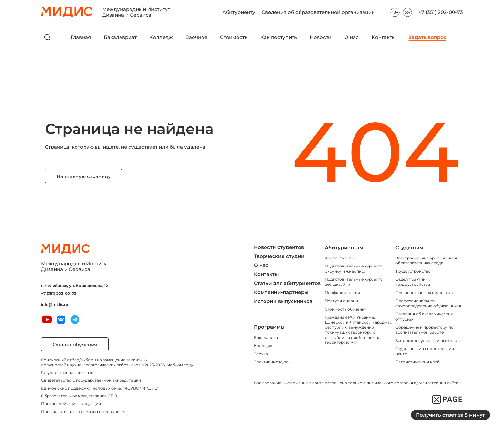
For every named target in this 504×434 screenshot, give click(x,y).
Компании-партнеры (281, 292)
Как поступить (279, 37)
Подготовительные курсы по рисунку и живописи (354, 269)
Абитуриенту (239, 11)
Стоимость (234, 37)
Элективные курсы (273, 362)
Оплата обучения (75, 344)
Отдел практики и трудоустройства (413, 282)
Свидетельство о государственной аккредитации (91, 380)
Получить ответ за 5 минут (450, 415)
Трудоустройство (413, 271)
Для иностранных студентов (424, 292)
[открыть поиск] (48, 37)
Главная (81, 37)
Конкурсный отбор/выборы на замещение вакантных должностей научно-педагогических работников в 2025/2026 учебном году (117, 362)
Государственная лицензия (68, 372)
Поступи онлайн (341, 301)
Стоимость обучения (346, 309)
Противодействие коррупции (71, 404)
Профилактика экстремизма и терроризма (84, 412)
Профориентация (342, 292)
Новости (321, 37)
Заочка (261, 354)
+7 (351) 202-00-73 (441, 12)
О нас (351, 37)
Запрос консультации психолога (428, 341)
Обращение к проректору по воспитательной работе (424, 330)
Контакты (384, 37)
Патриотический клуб (418, 362)
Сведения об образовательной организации (318, 11)
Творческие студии (279, 256)
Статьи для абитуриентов (287, 283)
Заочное (197, 37)
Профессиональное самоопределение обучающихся (428, 303)
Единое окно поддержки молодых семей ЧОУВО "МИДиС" (100, 388)
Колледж (161, 37)
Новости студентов (279, 247)
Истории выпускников (283, 301)
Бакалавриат (120, 37)
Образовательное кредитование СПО (79, 396)
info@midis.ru (55, 305)
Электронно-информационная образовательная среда (426, 261)
